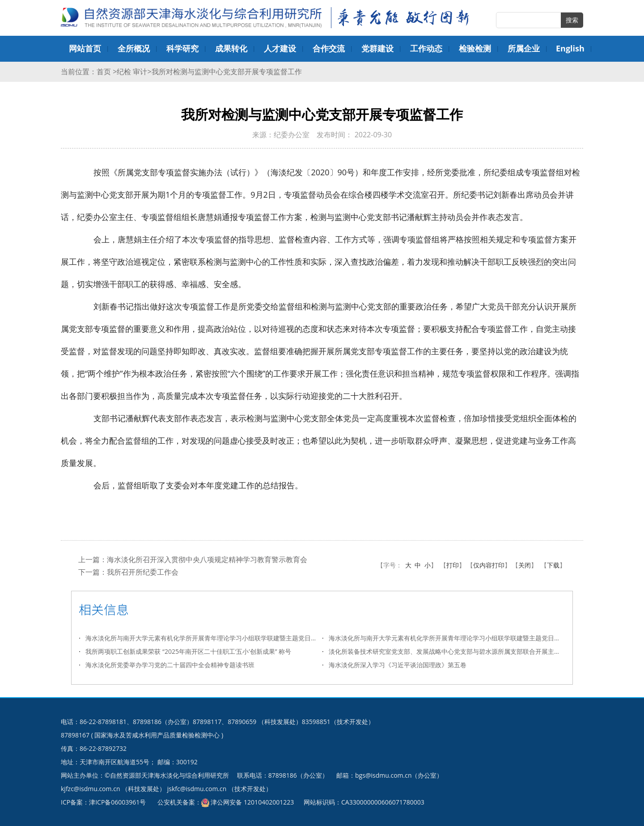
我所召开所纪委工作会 (143, 572)
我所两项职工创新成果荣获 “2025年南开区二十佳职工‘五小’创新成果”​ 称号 (188, 651)
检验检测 (475, 48)
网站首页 (85, 48)
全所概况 (134, 48)
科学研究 (182, 48)
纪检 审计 (132, 72)
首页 (105, 72)
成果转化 (231, 48)
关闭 (525, 565)
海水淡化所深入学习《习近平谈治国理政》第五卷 (398, 665)
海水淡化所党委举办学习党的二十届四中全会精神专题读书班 (170, 665)
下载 (553, 565)
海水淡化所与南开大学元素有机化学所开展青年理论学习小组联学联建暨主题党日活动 (204, 638)
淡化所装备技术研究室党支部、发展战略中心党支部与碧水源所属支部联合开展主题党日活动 (447, 651)
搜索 (572, 20)
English (570, 48)
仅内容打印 (489, 565)
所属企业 (524, 48)
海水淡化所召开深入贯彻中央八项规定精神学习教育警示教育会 (207, 559)
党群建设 (377, 48)
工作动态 (426, 48)
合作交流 (329, 48)
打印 (453, 565)
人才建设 (280, 48)
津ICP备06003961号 (117, 802)
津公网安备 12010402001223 (252, 802)
